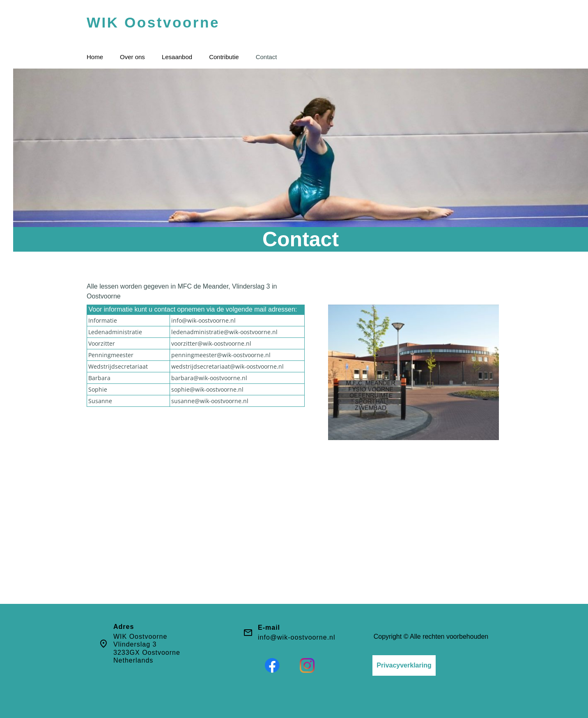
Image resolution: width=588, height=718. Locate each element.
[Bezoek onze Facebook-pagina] (272, 665)
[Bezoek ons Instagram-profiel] (307, 665)
